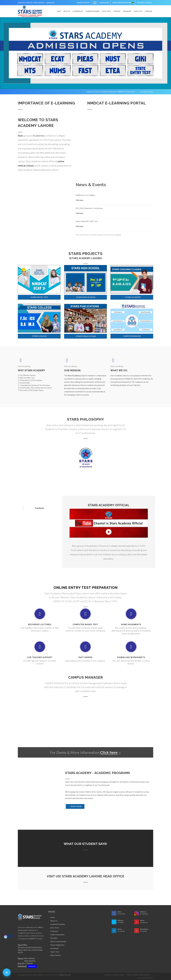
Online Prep (127, 11)
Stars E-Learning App (58, 941)
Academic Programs (58, 924)
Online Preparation (57, 935)
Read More (75, 806)
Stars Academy (132, 297)
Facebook (39, 508)
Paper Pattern (56, 955)
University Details (144, 3)
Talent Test (138, 11)
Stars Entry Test (39, 297)
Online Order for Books (123, 3)
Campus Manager (132, 336)
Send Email (32, 966)
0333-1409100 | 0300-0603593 (33, 3)
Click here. (80, 200)
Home (53, 917)
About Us (54, 921)
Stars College (39, 336)
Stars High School (86, 297)
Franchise (54, 938)
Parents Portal (84, 3)
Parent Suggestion (57, 945)
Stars (21, 136)
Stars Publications (86, 336)
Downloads (104, 3)
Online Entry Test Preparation (86, 588)
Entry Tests (55, 928)
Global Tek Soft (65, 975)
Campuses (54, 931)
